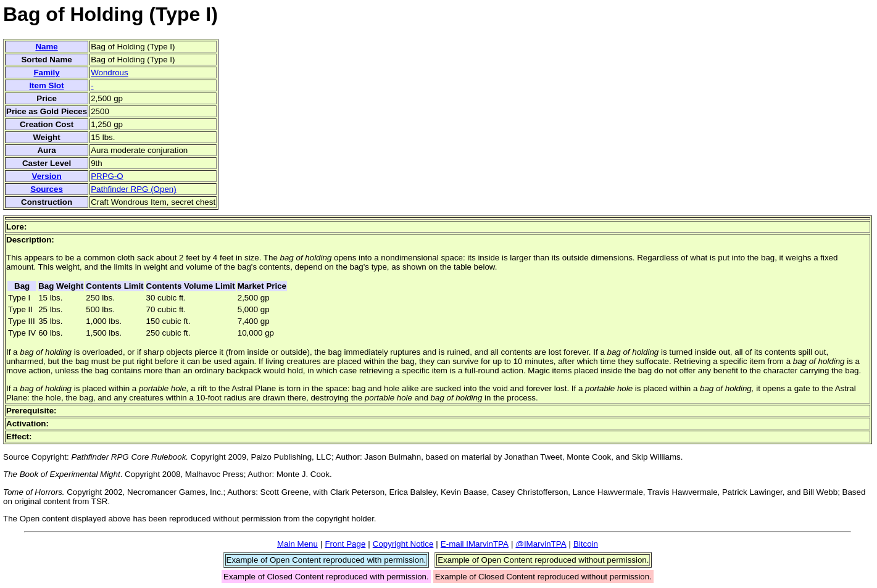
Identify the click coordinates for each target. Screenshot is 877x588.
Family (46, 72)
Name (46, 47)
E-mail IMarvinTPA (475, 544)
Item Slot (46, 85)
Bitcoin (586, 544)
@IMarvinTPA (541, 544)
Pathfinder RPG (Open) (134, 189)
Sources (47, 189)
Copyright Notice (403, 544)
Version (46, 176)
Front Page (345, 544)
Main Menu (297, 544)
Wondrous (110, 72)
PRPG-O (107, 176)
